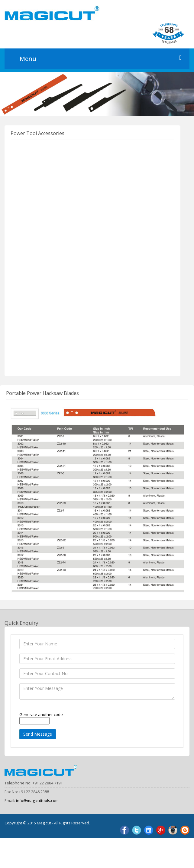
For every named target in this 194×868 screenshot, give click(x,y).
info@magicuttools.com (37, 800)
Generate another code (41, 714)
